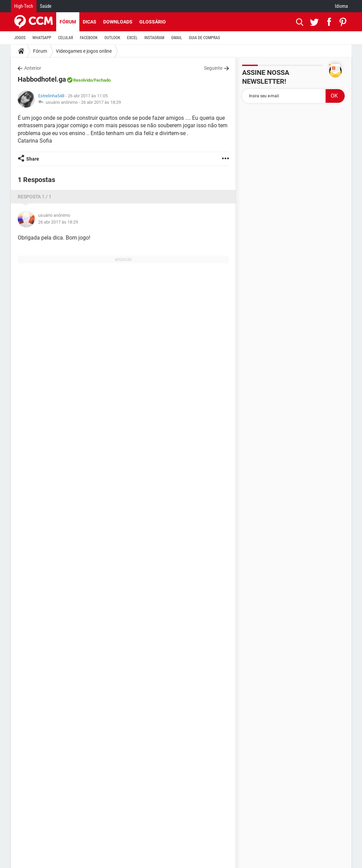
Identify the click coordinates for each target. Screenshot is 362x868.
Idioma (342, 6)
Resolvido (83, 80)
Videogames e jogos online (84, 51)
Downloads (118, 22)
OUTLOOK (112, 38)
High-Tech (24, 6)
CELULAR (66, 38)
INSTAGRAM (154, 38)
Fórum (68, 22)
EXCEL (132, 38)
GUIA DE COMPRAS (204, 38)
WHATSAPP (42, 38)
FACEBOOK (89, 38)
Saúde (46, 6)
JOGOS (20, 38)
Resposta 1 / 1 (35, 197)
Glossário (153, 22)
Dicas (90, 22)
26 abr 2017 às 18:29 (101, 102)
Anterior (33, 68)
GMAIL (177, 38)
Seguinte (213, 68)
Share (33, 159)
